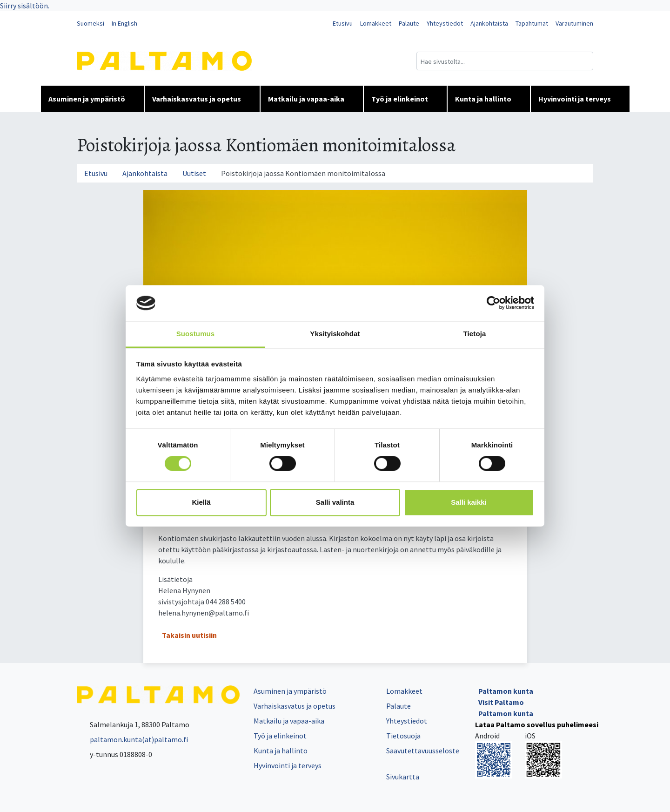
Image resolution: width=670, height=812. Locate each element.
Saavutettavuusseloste (423, 751)
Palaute (409, 23)
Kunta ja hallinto (489, 99)
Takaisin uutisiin (189, 635)
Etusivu (343, 23)
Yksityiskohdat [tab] (335, 334)
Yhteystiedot (445, 23)
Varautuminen (574, 23)
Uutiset (194, 173)
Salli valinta (335, 502)
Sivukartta (403, 777)
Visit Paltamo (501, 702)
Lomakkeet (376, 23)
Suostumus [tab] (196, 334)
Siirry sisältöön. (25, 6)
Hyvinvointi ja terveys (580, 99)
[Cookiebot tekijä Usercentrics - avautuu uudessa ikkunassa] (493, 303)
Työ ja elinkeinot (405, 99)
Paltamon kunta (506, 691)
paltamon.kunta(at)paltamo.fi (132, 739)
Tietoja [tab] (475, 334)
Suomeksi (90, 23)
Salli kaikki (469, 502)
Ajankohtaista (489, 23)
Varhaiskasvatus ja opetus (202, 99)
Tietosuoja (403, 736)
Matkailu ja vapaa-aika (312, 99)
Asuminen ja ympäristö (92, 99)
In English (124, 23)
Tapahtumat (532, 23)
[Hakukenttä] (505, 61)
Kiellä (201, 502)
